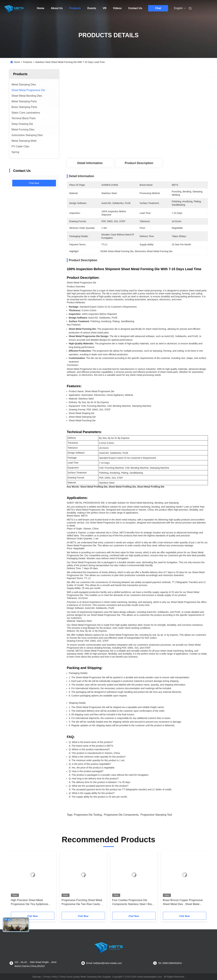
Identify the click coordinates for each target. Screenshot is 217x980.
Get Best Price (155, 146)
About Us (57, 8)
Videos (117, 8)
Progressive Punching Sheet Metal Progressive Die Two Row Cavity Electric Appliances (82, 902)
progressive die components (121, 815)
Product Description (139, 163)
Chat (158, 8)
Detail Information (90, 163)
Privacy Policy (51, 977)
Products (75, 8)
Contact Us (135, 8)
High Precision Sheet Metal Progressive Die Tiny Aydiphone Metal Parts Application (30, 902)
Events (92, 8)
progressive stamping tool (156, 815)
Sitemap (36, 977)
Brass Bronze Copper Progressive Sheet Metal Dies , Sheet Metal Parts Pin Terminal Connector (183, 902)
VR (104, 8)
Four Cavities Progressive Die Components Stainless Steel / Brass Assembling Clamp (133, 902)
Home (41, 8)
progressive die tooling (88, 815)
